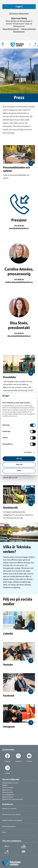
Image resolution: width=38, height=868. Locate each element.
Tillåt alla (19, 459)
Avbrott (5, 785)
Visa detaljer (28, 452)
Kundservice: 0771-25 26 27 (12, 815)
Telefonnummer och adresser (12, 820)
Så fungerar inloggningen (19, 14)
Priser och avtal (8, 788)
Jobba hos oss (7, 790)
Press (4, 832)
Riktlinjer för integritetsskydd (13, 799)
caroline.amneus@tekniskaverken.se (19, 282)
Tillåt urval (19, 465)
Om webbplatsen (8, 795)
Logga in (19, 7)
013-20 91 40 (19, 226)
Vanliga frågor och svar (10, 783)
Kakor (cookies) (8, 797)
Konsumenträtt (8, 792)
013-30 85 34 (19, 279)
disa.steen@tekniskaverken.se (19, 336)
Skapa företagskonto (11, 29)
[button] (3, 45)
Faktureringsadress (9, 826)
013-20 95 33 (19, 333)
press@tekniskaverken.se (19, 228)
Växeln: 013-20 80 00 (9, 809)
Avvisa (19, 471)
